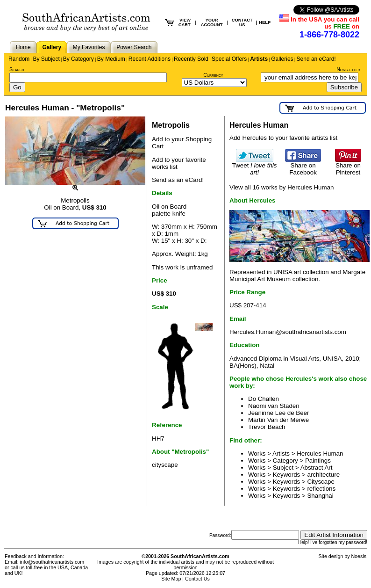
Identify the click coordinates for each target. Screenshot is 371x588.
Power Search (134, 47)
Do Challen (264, 399)
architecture (323, 475)
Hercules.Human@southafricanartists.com (288, 332)
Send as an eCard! (178, 180)
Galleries (282, 59)
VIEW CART (185, 22)
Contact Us (197, 579)
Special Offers (229, 59)
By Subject (46, 59)
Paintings (318, 461)
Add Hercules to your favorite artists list (283, 138)
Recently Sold (191, 59)
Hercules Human (320, 454)
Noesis (359, 556)
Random (19, 59)
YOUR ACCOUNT (212, 22)
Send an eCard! (316, 59)
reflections (321, 489)
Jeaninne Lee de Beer (278, 413)
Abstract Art (317, 468)
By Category (78, 59)
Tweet (255, 166)
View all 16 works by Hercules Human (282, 187)
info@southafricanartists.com (52, 562)
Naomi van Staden (274, 406)
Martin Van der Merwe (278, 420)
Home (23, 47)
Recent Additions (150, 59)
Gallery (52, 47)
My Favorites (89, 47)
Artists (259, 59)
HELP (265, 22)
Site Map (171, 579)
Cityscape (321, 482)
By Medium (111, 59)
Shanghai (320, 496)
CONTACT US (242, 22)
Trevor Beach (267, 427)
